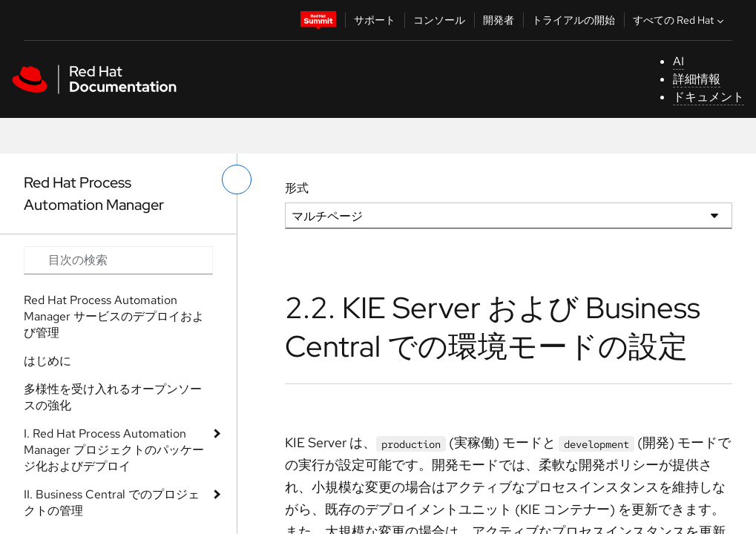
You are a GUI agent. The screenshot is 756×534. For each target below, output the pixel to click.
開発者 (499, 20)
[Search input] (118, 260)
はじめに (47, 361)
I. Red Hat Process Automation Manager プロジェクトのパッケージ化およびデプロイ (114, 450)
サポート (375, 20)
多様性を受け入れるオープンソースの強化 (113, 397)
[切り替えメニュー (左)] (237, 179)
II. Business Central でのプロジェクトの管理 (112, 502)
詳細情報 (697, 79)
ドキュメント (709, 97)
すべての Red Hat (680, 20)
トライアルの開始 (573, 20)
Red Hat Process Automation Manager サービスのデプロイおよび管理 (114, 316)
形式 (297, 188)
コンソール (439, 20)
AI (678, 61)
